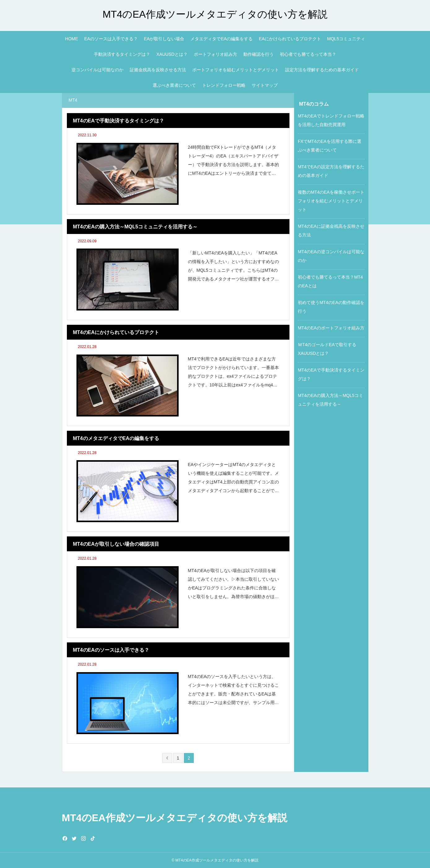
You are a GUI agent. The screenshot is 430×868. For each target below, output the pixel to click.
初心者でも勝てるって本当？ (308, 54)
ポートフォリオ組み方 (215, 54)
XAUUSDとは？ (172, 54)
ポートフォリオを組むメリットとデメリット (236, 70)
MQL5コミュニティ (346, 39)
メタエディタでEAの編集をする (222, 39)
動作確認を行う (258, 54)
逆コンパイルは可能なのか (98, 70)
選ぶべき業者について (174, 85)
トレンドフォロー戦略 (224, 85)
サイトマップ (265, 85)
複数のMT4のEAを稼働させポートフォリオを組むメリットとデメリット (331, 201)
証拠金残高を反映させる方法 (158, 70)
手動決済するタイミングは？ (122, 54)
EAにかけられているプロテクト (290, 39)
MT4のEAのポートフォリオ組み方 (331, 328)
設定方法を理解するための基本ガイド (322, 70)
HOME (72, 39)
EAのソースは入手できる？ (111, 39)
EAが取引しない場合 (164, 39)
